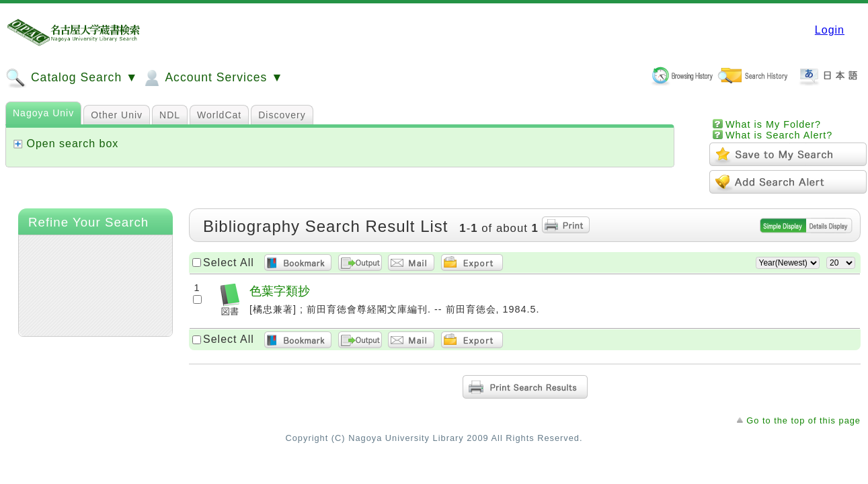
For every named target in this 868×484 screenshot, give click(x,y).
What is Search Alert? (779, 135)
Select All (229, 263)
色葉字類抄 (280, 291)
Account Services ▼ (212, 78)
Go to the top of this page (803, 420)
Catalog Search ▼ (72, 78)
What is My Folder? (773, 124)
